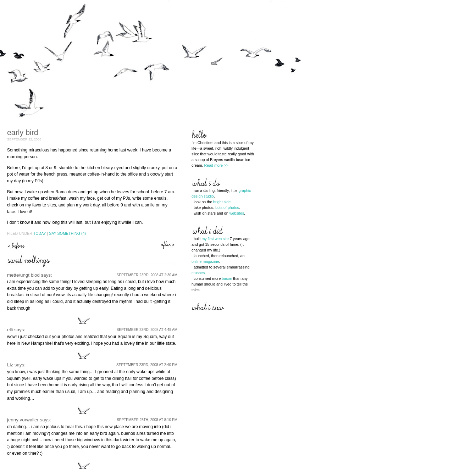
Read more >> (216, 165)
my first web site (215, 239)
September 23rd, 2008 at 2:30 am (147, 275)
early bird (23, 133)
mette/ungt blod (23, 275)
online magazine (205, 261)
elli (10, 330)
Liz (10, 365)
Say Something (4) (67, 233)
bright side (222, 202)
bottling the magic (16, 245)
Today (40, 233)
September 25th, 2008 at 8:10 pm (147, 420)
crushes (198, 273)
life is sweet (168, 245)
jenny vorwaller (23, 420)
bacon (227, 278)
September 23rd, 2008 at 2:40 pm (147, 365)
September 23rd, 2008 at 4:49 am (147, 330)
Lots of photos (227, 207)
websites (237, 213)
